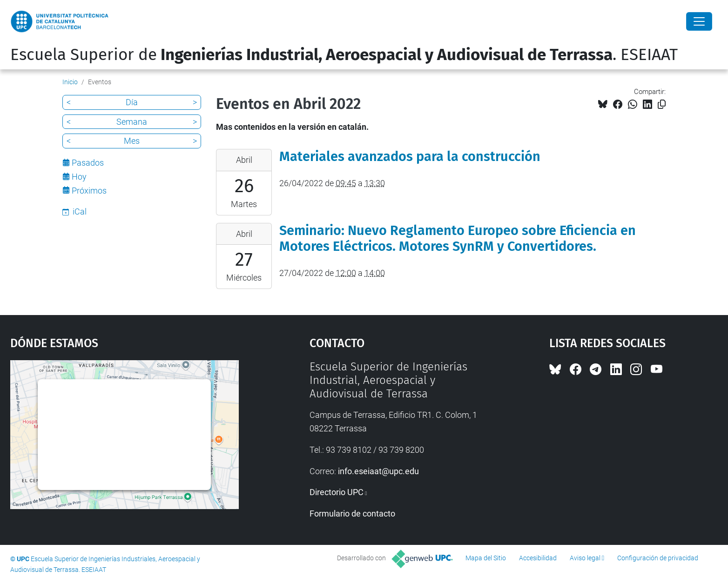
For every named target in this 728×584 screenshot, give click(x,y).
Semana (132, 122)
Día (132, 102)
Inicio (70, 82)
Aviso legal (585, 558)
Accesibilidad (538, 558)
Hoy (79, 177)
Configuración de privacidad (658, 558)
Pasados (88, 163)
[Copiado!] (662, 104)
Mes (132, 141)
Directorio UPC (337, 492)
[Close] (699, 21)
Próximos (89, 191)
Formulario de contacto (352, 514)
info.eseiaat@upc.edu (378, 471)
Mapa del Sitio (486, 558)
